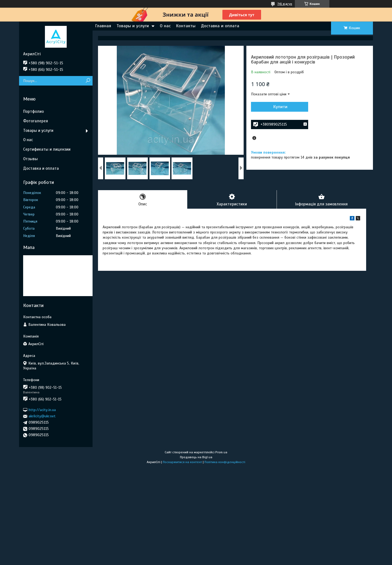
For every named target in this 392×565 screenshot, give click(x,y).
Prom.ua (221, 452)
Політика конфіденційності (225, 462)
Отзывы (30, 159)
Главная (103, 26)
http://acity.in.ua (42, 410)
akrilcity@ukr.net (42, 416)
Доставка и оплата (220, 26)
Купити (280, 107)
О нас (165, 26)
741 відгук (285, 4)
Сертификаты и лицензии (47, 149)
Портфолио (33, 111)
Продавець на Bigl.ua (196, 457)
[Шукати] (88, 81)
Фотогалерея (36, 121)
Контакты (186, 26)
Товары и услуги (133, 26)
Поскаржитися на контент (182, 462)
